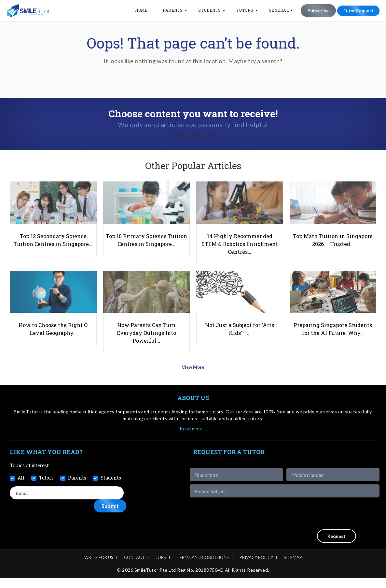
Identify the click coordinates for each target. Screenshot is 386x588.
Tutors (241, 10)
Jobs (161, 567)
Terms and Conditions (203, 567)
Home (137, 10)
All (21, 488)
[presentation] (330, 523)
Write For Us (99, 567)
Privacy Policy (256, 567)
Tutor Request (356, 11)
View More (193, 379)
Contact (134, 567)
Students (206, 10)
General (275, 10)
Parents (169, 10)
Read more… (193, 438)
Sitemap (293, 567)
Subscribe (314, 11)
